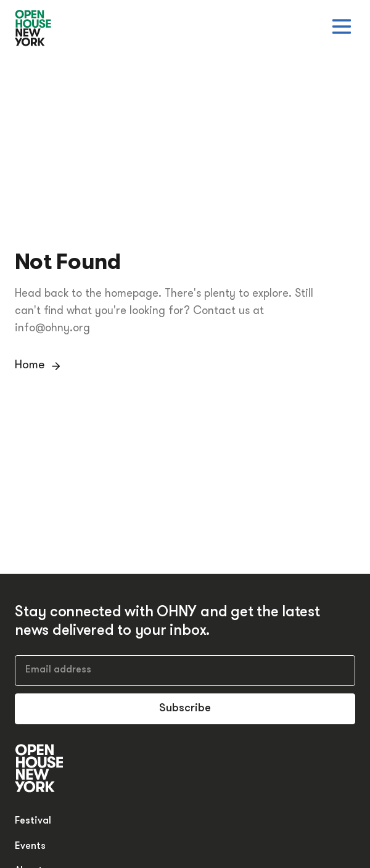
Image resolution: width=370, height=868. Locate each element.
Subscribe (185, 709)
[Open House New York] (33, 29)
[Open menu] (342, 27)
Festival (33, 821)
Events (30, 846)
